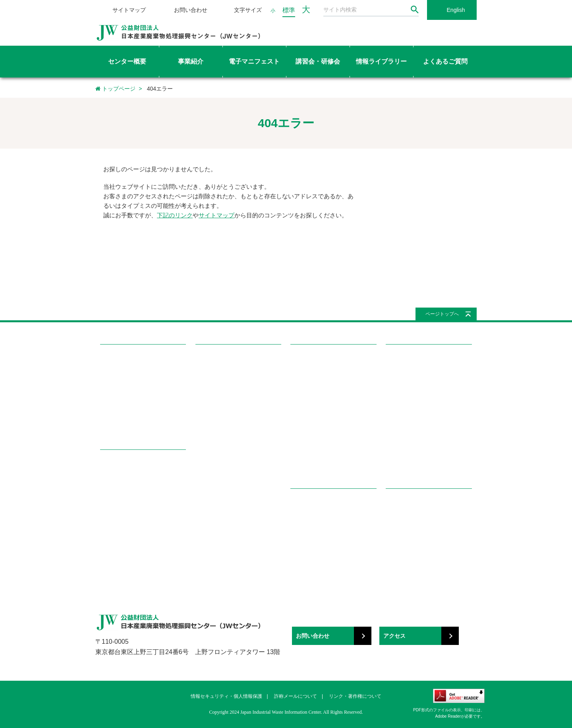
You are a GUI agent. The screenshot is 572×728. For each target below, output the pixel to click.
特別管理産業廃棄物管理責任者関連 (427, 412)
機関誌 (298, 425)
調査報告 (301, 386)
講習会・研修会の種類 (221, 386)
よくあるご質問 (408, 358)
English (456, 10)
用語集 (298, 530)
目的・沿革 (113, 373)
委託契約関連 (401, 386)
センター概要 (119, 358)
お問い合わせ (191, 10)
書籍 (296, 412)
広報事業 (110, 543)
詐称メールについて (296, 696)
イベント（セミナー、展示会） (327, 464)
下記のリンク (175, 215)
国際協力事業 (116, 530)
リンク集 (398, 502)
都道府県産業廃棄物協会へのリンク (427, 530)
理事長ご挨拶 (116, 386)
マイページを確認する (221, 477)
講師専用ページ (214, 464)
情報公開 (110, 412)
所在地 (108, 425)
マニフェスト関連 (406, 425)
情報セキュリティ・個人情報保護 (226, 696)
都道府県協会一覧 (216, 490)
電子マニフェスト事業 (126, 478)
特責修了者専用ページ (221, 451)
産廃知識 (301, 517)
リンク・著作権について (355, 696)
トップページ (115, 89)
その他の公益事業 (121, 556)
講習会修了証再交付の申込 (226, 412)
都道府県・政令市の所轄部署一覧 (234, 503)
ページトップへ (442, 314)
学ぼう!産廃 (307, 502)
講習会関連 (399, 451)
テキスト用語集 (214, 438)
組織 (105, 399)
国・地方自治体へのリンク (417, 517)
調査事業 (110, 517)
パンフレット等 (308, 451)
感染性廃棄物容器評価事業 (131, 504)
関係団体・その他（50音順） (419, 556)
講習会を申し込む (216, 399)
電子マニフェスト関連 (412, 438)
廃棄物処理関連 (404, 373)
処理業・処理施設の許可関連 (419, 399)
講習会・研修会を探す (221, 373)
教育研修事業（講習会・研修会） (139, 491)
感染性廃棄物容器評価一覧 (321, 373)
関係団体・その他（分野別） (419, 543)
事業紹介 (113, 464)
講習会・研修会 (218, 358)
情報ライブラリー (316, 358)
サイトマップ (129, 10)
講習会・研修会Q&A (219, 425)
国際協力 (301, 399)
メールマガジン (308, 438)
